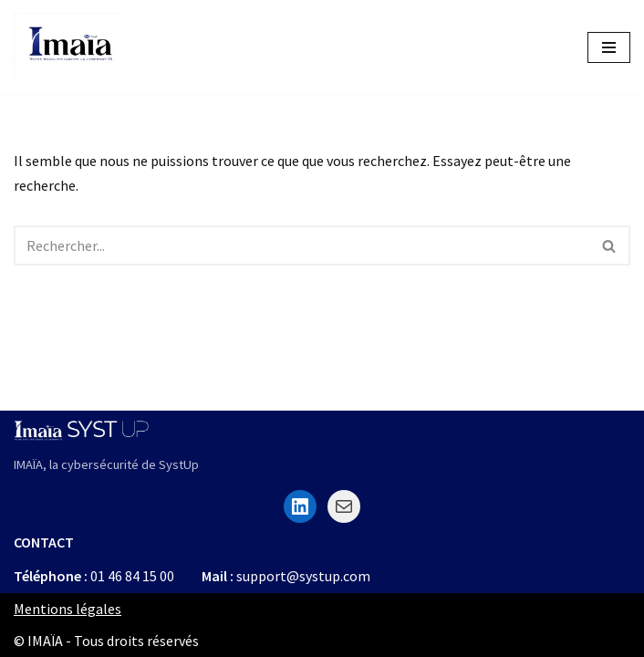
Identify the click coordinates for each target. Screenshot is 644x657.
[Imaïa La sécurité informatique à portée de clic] (68, 47)
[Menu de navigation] (609, 47)
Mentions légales (68, 609)
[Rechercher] (301, 245)
